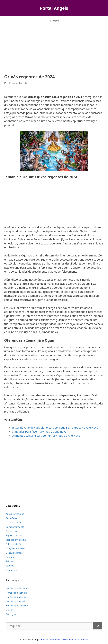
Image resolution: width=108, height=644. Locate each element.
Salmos (10, 561)
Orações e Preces (15, 548)
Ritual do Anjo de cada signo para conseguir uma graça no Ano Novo (55, 428)
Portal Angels (54, 8)
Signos (9, 610)
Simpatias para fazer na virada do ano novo (39, 432)
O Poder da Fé (14, 544)
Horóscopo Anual (15, 601)
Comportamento (15, 527)
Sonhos (10, 566)
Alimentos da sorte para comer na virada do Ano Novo (46, 436)
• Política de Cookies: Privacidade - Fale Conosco (65, 639)
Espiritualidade (14, 535)
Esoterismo (12, 531)
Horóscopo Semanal (17, 593)
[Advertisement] (54, 47)
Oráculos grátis (14, 553)
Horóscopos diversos (17, 606)
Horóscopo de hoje (16, 588)
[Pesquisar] (98, 626)
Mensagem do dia (16, 540)
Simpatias (11, 570)
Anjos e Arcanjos (15, 514)
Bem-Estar (11, 518)
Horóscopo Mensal (16, 597)
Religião (10, 557)
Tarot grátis (12, 614)
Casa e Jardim (13, 522)
